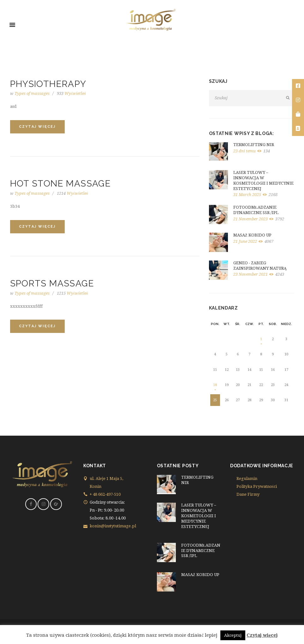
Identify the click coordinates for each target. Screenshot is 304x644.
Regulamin (247, 478)
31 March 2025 (247, 195)
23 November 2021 (250, 274)
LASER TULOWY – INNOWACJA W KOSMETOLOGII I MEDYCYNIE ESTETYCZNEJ (263, 181)
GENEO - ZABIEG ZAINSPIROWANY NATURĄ (260, 266)
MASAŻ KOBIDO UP (252, 235)
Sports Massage (52, 283)
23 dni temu (244, 151)
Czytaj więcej (262, 635)
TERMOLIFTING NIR (254, 145)
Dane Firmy (248, 494)
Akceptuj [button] (233, 635)
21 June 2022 (245, 241)
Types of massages (32, 93)
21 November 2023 (250, 219)
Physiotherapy (48, 84)
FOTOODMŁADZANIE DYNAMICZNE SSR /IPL (256, 210)
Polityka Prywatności (257, 486)
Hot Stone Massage (61, 184)
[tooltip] (298, 86)
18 (215, 385)
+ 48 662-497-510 (105, 494)
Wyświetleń (72, 93)
